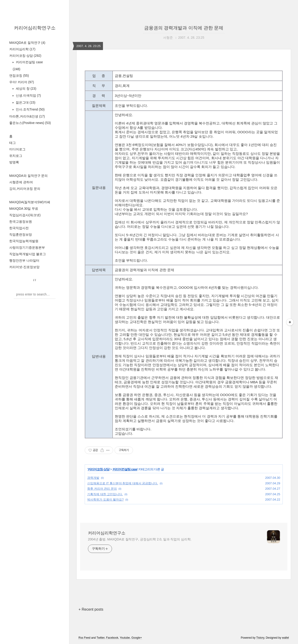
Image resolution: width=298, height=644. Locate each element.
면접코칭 (19, 76)
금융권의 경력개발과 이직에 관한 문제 (184, 28)
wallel (286, 638)
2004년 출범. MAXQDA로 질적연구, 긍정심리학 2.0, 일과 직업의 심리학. (140, 539)
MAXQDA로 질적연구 (27, 43)
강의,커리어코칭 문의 (25, 189)
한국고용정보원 (21, 222)
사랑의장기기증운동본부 (27, 247)
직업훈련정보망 (21, 235)
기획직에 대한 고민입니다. (105, 494)
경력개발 (93, 478)
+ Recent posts (91, 609)
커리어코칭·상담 (25, 56)
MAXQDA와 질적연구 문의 (28, 176)
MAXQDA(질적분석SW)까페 (30, 202)
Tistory (260, 638)
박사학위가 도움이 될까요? (105, 500)
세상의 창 (26, 89)
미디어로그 (17, 149)
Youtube (125, 638)
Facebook (112, 638)
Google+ (137, 638)
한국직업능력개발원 (24, 241)
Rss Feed (84, 638)
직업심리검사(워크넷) (25, 215)
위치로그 (16, 156)
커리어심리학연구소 (35, 28)
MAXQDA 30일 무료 (24, 209)
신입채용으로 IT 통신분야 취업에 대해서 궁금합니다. (123, 483)
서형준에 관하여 (21, 182)
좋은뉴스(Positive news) (30, 123)
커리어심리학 (22, 49)
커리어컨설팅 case (125, 469)
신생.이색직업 (28, 95)
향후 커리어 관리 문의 (102, 489)
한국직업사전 (19, 228)
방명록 (14, 162)
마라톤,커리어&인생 (27, 116)
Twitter (101, 638)
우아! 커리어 (22, 82)
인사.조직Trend (30, 109)
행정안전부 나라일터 (24, 260)
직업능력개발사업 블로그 (28, 254)
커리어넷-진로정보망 (24, 267)
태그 (12, 143)
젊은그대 (25, 102)
